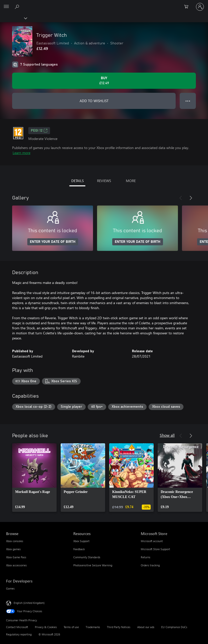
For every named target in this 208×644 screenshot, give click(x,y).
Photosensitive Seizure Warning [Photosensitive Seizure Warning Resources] (93, 565)
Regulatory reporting (19, 634)
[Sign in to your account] (200, 7)
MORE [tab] (131, 181)
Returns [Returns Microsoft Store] (146, 557)
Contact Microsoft (17, 627)
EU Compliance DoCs (174, 627)
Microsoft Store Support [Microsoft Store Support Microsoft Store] (155, 549)
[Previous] (181, 198)
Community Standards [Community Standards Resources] (87, 557)
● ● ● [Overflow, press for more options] (188, 101)
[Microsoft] (104, 4)
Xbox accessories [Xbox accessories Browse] (16, 565)
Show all (167, 435)
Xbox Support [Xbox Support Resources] (81, 541)
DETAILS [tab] (77, 181)
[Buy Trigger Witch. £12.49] (104, 81)
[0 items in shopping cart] (188, 7)
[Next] (191, 198)
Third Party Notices (119, 627)
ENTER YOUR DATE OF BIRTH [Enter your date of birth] (53, 242)
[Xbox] (13, 18)
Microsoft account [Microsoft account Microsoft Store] (152, 541)
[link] (34, 478)
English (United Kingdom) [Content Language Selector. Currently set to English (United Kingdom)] (29, 603)
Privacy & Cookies (46, 627)
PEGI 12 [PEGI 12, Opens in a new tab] (39, 131)
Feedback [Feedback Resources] (79, 549)
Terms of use (71, 627)
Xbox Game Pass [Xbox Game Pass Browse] (16, 557)
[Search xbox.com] (18, 7)
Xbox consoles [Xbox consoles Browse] (15, 541)
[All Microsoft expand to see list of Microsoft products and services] (6, 7)
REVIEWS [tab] (104, 181)
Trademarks (93, 627)
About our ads (146, 627)
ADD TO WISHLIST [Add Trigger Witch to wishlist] (94, 101)
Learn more (21, 153)
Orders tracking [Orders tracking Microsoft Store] (150, 565)
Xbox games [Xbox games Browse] (13, 549)
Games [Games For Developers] (10, 588)
